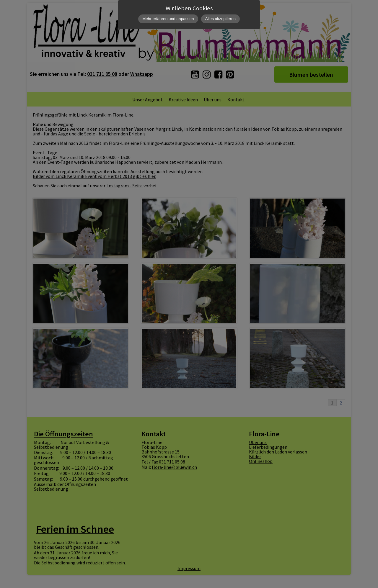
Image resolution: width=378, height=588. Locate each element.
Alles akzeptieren (221, 19)
